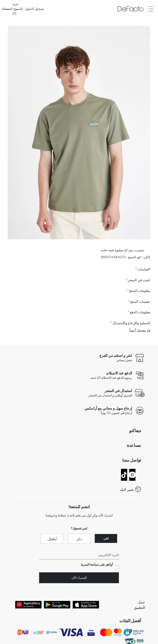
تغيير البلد (127, 489)
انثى (106, 538)
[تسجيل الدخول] (34, 9)
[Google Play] (57, 605)
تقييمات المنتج (139, 301)
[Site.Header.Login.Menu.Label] (151, 9)
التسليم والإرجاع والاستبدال (130, 323)
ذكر (79, 539)
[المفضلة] (7, 9)
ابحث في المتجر (138, 280)
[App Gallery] (28, 605)
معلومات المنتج (138, 291)
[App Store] (86, 605)
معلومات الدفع (139, 312)
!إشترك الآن (79, 578)
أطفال (52, 539)
